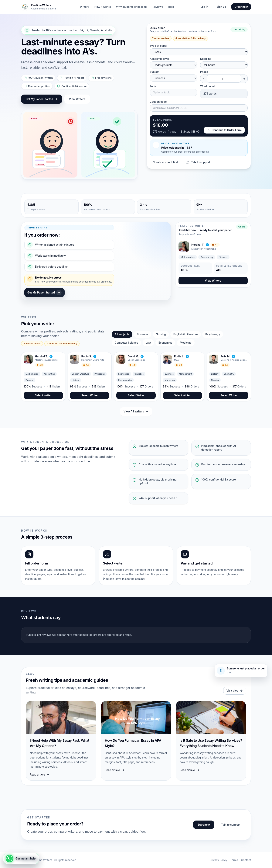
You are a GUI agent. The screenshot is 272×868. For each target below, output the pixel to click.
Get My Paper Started (42, 99)
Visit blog (235, 691)
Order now (241, 7)
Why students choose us (132, 7)
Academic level (159, 59)
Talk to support (198, 162)
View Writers (77, 99)
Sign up (221, 7)
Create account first (166, 162)
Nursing (161, 334)
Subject (155, 72)
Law (148, 343)
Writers (84, 7)
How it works (103, 7)
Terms (234, 860)
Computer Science (126, 343)
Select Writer (43, 395)
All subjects (122, 334)
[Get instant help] (21, 859)
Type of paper (159, 46)
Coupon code (158, 102)
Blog (171, 7)
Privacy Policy (218, 860)
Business (143, 334)
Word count (207, 86)
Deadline (206, 59)
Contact (246, 860)
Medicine (186, 343)
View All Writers (136, 411)
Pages (204, 72)
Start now (204, 825)
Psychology (213, 334)
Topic (153, 86)
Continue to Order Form (224, 130)
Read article (40, 774)
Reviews (158, 7)
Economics (165, 343)
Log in (204, 7)
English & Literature (186, 334)
